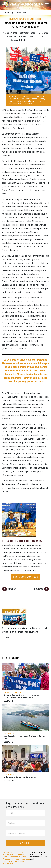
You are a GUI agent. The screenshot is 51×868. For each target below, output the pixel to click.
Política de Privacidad (38, 852)
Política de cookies (37, 854)
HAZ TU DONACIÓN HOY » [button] (26, 577)
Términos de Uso (36, 857)
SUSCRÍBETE (26, 843)
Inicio (8, 13)
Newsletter (21, 13)
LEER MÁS (6, 638)
